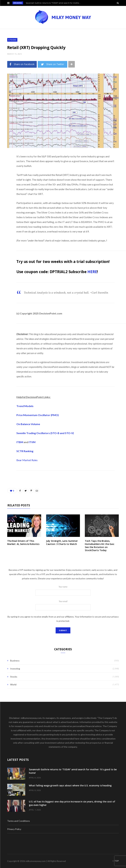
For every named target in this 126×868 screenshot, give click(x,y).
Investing (15, 669)
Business (15, 661)
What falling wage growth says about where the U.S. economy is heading (70, 785)
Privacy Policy (14, 829)
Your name (63, 591)
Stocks (12, 40)
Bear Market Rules (27, 460)
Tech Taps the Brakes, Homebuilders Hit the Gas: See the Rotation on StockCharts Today (100, 546)
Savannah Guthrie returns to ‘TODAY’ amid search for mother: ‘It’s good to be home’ (54, 3)
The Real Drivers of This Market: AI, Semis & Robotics (23, 542)
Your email (63, 605)
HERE (92, 272)
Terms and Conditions (19, 821)
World (13, 684)
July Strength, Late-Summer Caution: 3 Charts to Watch (62, 542)
